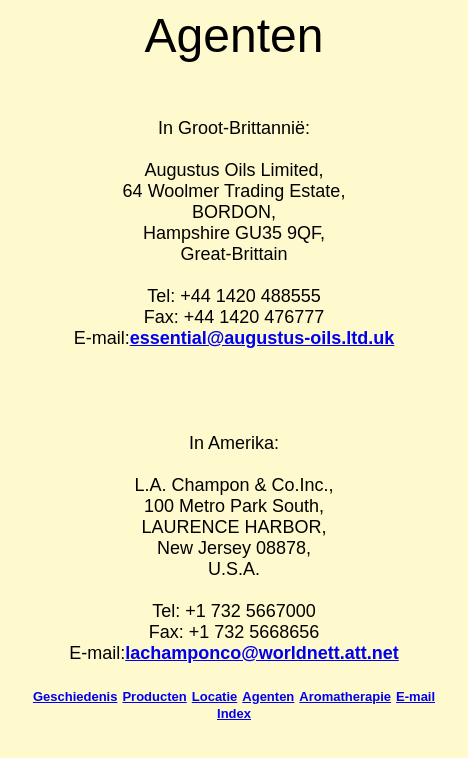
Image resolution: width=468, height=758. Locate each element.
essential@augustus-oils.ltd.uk (262, 338)
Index (234, 713)
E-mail (415, 696)
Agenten (268, 696)
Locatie (215, 696)
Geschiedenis (75, 696)
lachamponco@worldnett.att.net (262, 653)
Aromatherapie (345, 696)
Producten (154, 696)
